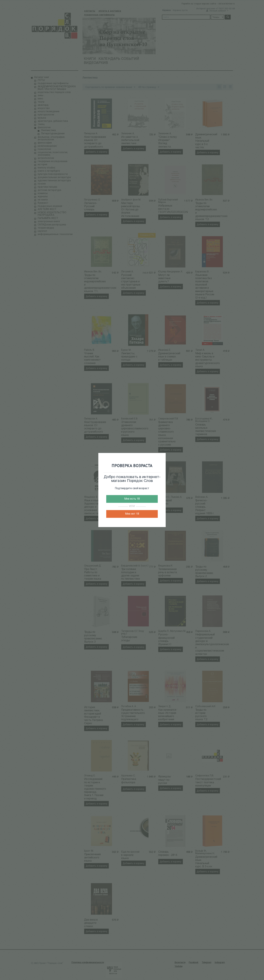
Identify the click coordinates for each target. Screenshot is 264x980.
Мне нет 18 (132, 514)
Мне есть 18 (132, 499)
